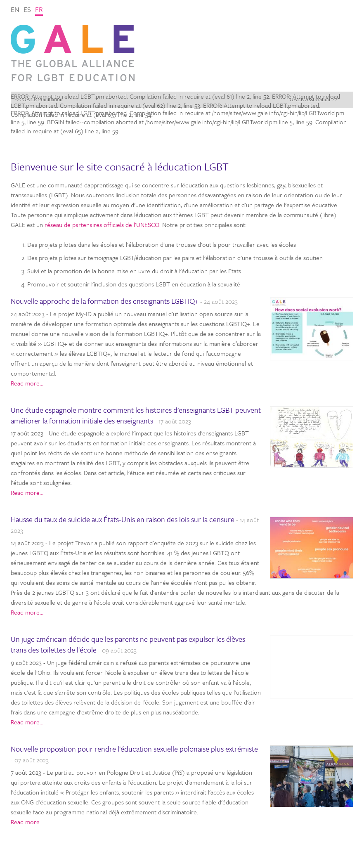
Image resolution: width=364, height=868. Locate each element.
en (15, 9)
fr (39, 9)
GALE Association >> (314, 99)
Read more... (27, 383)
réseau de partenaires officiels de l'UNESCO (102, 225)
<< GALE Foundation (39, 99)
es (27, 9)
